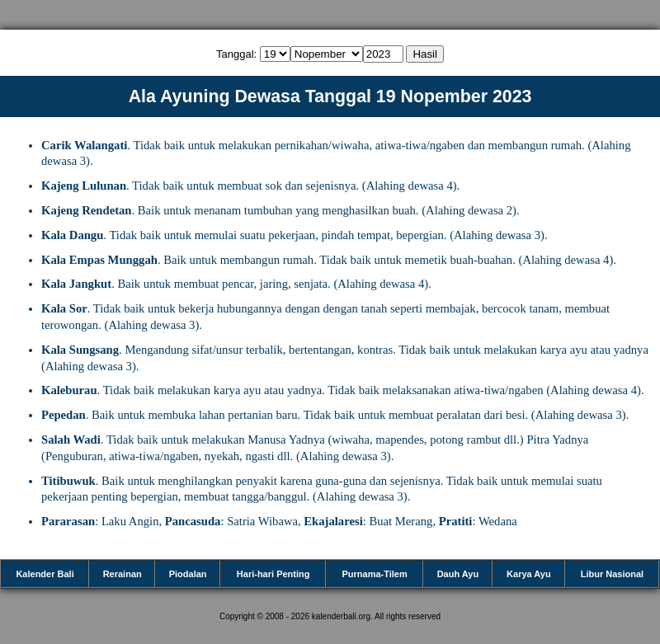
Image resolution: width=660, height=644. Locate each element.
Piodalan (188, 574)
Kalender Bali (45, 574)
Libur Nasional (612, 574)
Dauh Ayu (458, 574)
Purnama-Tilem (374, 574)
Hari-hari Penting (273, 574)
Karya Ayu (529, 574)
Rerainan (123, 574)
